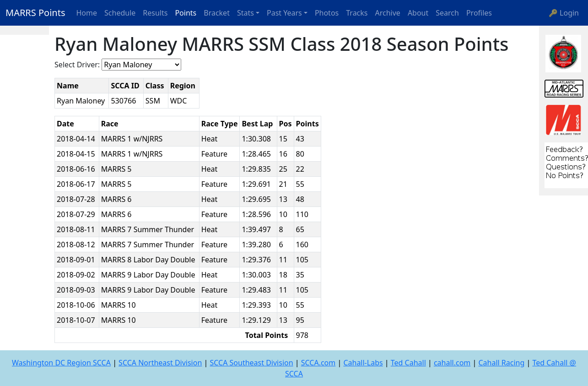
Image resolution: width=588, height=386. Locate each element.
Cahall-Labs (363, 363)
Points (186, 13)
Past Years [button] (284, 13)
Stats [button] (245, 13)
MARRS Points (35, 13)
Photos (327, 13)
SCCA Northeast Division (160, 363)
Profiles (479, 13)
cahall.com (452, 363)
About (418, 13)
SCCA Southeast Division (251, 363)
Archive (388, 13)
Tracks (357, 13)
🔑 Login (564, 13)
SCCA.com (318, 363)
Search (447, 13)
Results (155, 13)
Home (87, 13)
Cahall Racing (501, 363)
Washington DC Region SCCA (61, 363)
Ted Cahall (408, 363)
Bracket (217, 13)
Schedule (120, 13)
